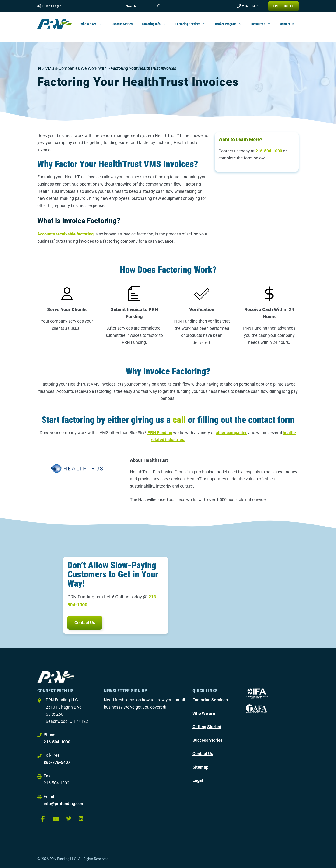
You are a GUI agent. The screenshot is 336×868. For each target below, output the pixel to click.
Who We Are (94, 24)
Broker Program (231, 24)
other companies (231, 433)
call (179, 420)
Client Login (52, 6)
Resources (263, 24)
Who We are (204, 713)
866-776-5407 (57, 762)
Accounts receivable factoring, (66, 234)
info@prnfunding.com (64, 803)
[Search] (159, 6)
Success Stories (122, 24)
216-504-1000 (253, 6)
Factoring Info (156, 24)
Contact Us (287, 24)
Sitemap (200, 767)
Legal (198, 780)
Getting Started (207, 727)
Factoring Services (193, 24)
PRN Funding (160, 433)
